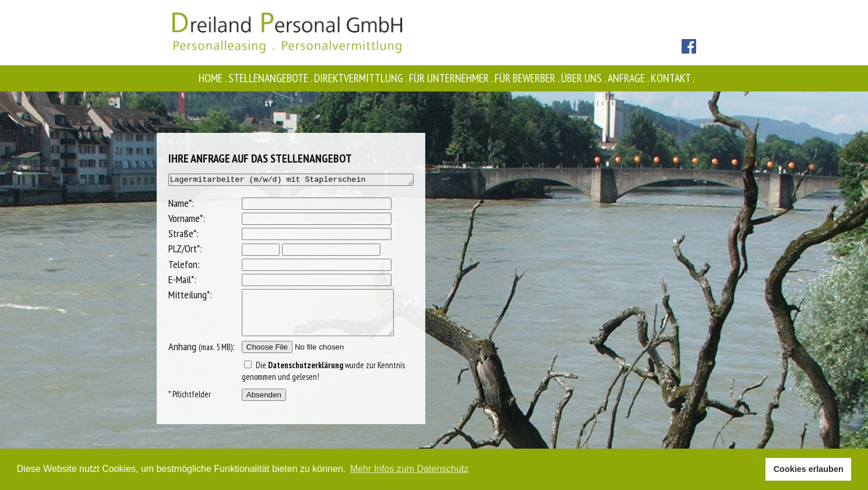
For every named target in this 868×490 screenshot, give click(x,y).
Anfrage (629, 78)
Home (214, 78)
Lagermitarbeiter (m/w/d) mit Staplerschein (290, 181)
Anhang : (186, 357)
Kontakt (673, 78)
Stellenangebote (271, 78)
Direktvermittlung (361, 78)
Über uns (584, 78)
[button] (754, 470)
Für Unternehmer (452, 78)
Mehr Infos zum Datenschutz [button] (410, 469)
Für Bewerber (528, 78)
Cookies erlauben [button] (809, 469)
